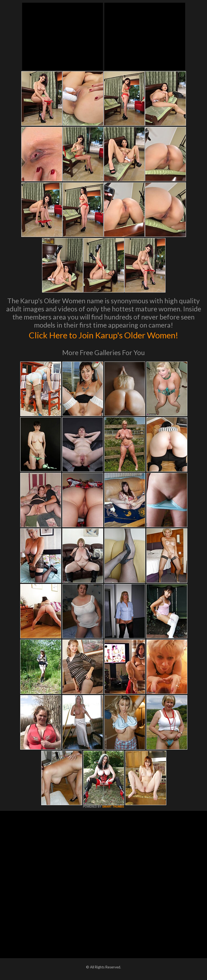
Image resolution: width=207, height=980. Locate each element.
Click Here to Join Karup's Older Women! (103, 335)
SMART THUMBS (113, 807)
